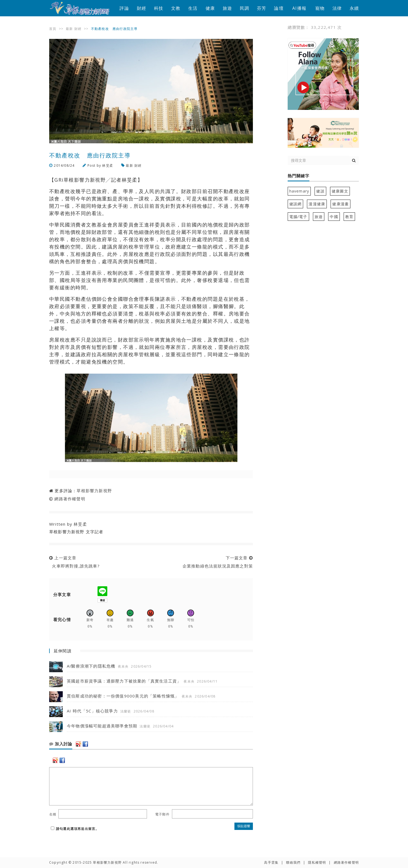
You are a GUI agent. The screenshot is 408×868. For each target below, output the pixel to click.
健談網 (296, 204)
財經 (142, 8)
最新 (69, 29)
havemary (299, 191)
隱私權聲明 (317, 862)
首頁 (53, 29)
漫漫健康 (317, 204)
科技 (159, 8)
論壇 (279, 8)
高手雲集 (271, 862)
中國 (334, 217)
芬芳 (262, 8)
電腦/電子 (298, 217)
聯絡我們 (293, 862)
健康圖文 (340, 191)
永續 (354, 8)
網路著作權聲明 (70, 499)
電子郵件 (162, 814)
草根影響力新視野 (94, 491)
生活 (193, 8)
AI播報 (299, 8)
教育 (349, 217)
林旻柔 (108, 165)
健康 (210, 8)
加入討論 (61, 744)
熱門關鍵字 (299, 176)
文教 (176, 8)
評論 (124, 8)
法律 (337, 8)
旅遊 (227, 8)
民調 (244, 8)
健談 (320, 191)
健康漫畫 (340, 204)
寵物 (320, 8)
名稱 (53, 814)
